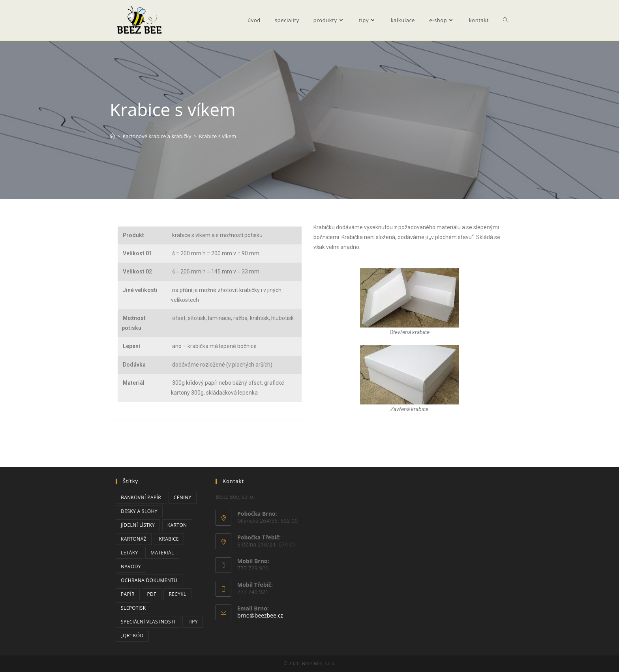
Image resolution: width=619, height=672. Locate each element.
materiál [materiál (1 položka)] (162, 553)
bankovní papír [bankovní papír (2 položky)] (141, 497)
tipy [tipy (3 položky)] (193, 622)
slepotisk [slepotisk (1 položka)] (133, 608)
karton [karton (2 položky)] (177, 525)
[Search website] (506, 20)
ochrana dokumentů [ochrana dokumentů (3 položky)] (149, 580)
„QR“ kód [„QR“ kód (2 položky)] (132, 635)
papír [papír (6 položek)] (128, 594)
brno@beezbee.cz (260, 615)
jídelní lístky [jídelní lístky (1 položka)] (138, 525)
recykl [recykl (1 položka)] (177, 594)
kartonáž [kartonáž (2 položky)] (134, 539)
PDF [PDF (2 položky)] (151, 594)
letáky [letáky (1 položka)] (129, 553)
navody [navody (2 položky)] (131, 566)
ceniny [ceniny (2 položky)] (183, 497)
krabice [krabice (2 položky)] (169, 539)
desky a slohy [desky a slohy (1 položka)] (139, 511)
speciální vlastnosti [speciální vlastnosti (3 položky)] (148, 622)
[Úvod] (112, 136)
